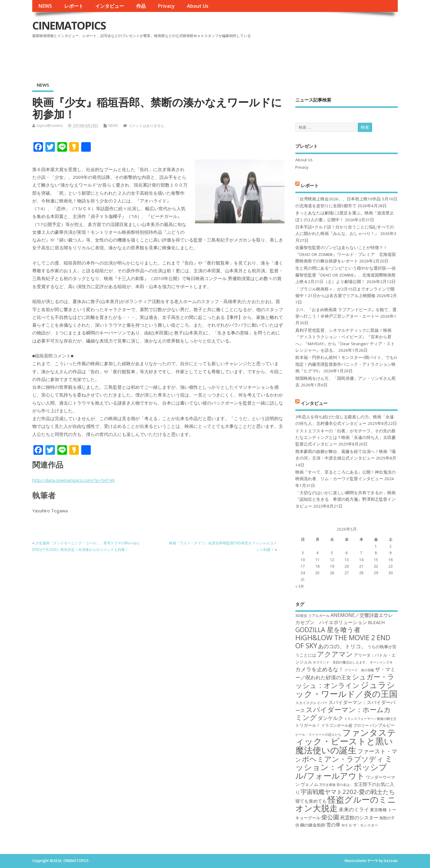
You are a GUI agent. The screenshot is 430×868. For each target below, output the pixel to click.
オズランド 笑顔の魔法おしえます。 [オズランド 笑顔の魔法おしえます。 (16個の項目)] (341, 662)
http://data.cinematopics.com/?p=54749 (73, 480)
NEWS (45, 6)
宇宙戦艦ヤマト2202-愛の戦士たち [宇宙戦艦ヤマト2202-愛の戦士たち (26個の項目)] (348, 792)
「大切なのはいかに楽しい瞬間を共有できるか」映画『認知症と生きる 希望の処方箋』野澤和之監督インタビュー (345, 499)
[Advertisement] (284, 56)
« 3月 (300, 586)
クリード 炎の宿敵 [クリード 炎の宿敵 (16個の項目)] (359, 670)
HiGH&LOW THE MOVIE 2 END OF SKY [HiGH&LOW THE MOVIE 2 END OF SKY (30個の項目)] (343, 642)
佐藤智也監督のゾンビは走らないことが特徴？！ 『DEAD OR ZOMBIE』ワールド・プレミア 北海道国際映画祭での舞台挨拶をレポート (345, 254)
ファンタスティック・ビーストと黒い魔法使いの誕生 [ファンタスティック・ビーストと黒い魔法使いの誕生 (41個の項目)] (346, 741)
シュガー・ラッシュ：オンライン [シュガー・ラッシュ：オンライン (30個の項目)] (345, 681)
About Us (198, 6)
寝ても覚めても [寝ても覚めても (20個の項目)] (311, 801)
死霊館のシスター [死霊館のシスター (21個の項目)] (359, 818)
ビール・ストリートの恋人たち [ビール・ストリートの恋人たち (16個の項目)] (318, 735)
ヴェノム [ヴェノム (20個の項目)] (309, 784)
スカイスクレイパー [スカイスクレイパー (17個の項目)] (311, 703)
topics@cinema (50, 126)
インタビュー (110, 6)
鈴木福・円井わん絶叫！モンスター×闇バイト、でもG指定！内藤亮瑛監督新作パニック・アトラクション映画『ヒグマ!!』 (346, 364)
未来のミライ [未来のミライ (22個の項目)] (354, 809)
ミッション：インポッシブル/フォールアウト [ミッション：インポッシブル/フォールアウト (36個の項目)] (344, 767)
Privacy (166, 6)
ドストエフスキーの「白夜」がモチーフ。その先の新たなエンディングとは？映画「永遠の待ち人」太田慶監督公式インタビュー (345, 438)
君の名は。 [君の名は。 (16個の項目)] (345, 785)
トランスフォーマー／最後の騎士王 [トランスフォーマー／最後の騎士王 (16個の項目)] (370, 719)
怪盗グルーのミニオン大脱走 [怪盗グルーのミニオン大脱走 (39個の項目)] (346, 804)
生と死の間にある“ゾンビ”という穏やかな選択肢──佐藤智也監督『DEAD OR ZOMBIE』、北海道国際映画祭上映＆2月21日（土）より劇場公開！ (346, 275)
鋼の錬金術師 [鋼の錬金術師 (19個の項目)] (313, 825)
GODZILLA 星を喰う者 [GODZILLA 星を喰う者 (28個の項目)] (328, 630)
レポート (74, 6)
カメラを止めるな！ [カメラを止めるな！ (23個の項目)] (320, 669)
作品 (141, 6)
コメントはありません (146, 126)
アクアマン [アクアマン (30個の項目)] (335, 654)
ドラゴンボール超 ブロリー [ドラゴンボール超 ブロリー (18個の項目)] (345, 725)
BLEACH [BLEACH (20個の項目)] (376, 622)
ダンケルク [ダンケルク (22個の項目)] (330, 718)
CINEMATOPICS (69, 26)
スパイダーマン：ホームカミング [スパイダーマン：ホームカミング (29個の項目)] (343, 713)
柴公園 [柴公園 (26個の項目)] (330, 817)
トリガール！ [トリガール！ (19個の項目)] (308, 725)
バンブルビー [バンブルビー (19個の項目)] (382, 725)
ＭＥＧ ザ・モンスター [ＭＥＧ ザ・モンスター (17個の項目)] (360, 825)
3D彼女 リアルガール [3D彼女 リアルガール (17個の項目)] (312, 616)
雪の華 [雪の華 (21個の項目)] (333, 825)
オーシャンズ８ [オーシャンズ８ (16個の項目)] (381, 662)
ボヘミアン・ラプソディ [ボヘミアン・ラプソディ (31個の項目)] (343, 759)
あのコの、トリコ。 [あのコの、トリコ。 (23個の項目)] (342, 646)
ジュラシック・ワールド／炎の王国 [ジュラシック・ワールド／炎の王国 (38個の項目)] (346, 689)
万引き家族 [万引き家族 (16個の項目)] (327, 785)
